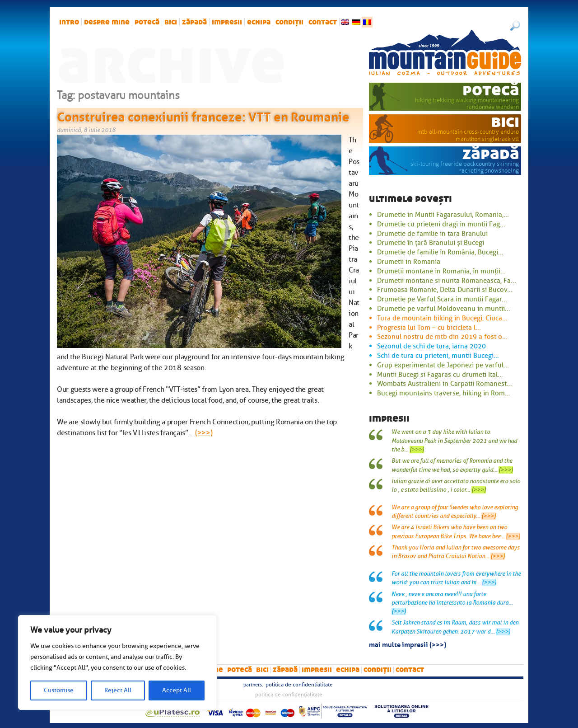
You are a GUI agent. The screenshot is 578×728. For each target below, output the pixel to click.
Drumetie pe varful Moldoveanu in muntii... (444, 309)
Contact (323, 22)
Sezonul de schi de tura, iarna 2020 (431, 346)
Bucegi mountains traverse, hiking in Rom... (444, 393)
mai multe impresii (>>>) (408, 644)
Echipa (259, 22)
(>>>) (204, 433)
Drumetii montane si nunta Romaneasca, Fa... (447, 281)
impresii (227, 22)
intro (69, 22)
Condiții (289, 22)
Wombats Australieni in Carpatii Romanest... (445, 384)
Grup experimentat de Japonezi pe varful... (443, 365)
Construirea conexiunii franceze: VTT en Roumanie (203, 115)
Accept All (177, 690)
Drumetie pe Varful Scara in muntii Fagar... (442, 299)
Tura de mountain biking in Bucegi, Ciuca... (442, 318)
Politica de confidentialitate (299, 685)
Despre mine (107, 22)
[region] (117, 662)
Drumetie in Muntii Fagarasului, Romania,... (443, 215)
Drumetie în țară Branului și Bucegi (431, 243)
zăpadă (194, 22)
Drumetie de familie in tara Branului (432, 234)
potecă (147, 22)
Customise (59, 690)
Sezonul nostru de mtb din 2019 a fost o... (442, 337)
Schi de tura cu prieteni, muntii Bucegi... (438, 356)
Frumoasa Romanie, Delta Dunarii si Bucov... (445, 290)
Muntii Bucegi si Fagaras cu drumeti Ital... (440, 375)
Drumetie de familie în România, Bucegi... (440, 252)
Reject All (118, 690)
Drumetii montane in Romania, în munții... (441, 271)
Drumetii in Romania (409, 262)
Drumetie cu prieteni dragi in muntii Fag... (441, 224)
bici (171, 22)
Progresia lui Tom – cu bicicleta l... (429, 328)
